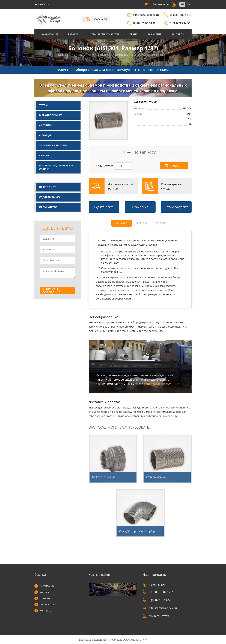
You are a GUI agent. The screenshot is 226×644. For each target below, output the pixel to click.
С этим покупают (176, 207)
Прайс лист (47, 187)
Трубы (43, 105)
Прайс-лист (140, 207)
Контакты (178, 34)
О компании (47, 586)
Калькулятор (48, 207)
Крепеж (44, 155)
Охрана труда (48, 604)
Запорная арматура (53, 145)
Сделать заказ (49, 197)
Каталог (73, 34)
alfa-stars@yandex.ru (146, 15)
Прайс (133, 34)
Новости (45, 598)
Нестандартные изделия (104, 34)
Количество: (104, 166)
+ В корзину (174, 166)
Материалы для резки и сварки (56, 167)
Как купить (155, 34)
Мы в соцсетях (156, 616)
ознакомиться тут (157, 384)
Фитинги (46, 125)
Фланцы (45, 135)
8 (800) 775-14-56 (180, 23)
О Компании (50, 34)
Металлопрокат (50, 115)
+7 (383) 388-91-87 (181, 15)
